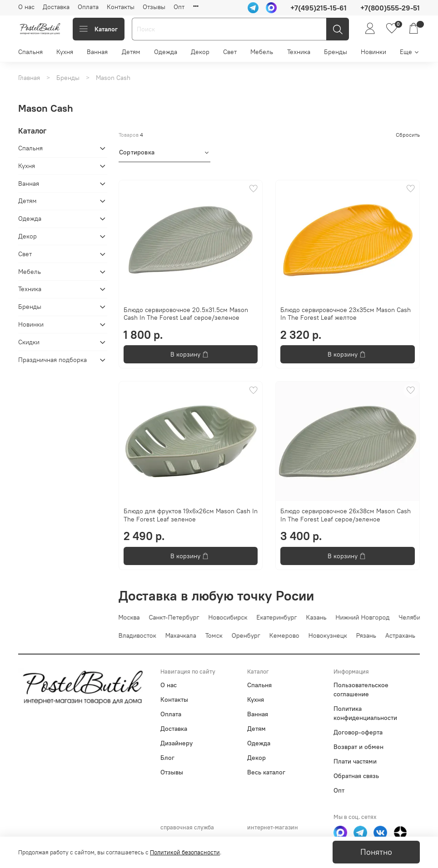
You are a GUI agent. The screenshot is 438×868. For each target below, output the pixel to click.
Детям (131, 52)
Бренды (336, 52)
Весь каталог (266, 772)
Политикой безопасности (185, 852)
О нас (26, 7)
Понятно (376, 852)
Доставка (56, 7)
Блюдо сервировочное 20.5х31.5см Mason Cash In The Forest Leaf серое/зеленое (186, 314)
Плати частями (355, 761)
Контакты (121, 7)
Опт (179, 7)
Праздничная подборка (52, 360)
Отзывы (154, 7)
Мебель (262, 52)
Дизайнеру (177, 743)
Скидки (29, 342)
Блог (167, 758)
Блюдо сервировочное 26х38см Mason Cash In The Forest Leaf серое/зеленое (346, 515)
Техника (299, 52)
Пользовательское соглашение (361, 689)
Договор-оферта (358, 732)
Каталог (99, 29)
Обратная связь (356, 776)
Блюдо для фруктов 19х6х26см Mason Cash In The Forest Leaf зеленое (191, 515)
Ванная (97, 52)
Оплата (88, 7)
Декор (200, 52)
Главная (29, 78)
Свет (230, 52)
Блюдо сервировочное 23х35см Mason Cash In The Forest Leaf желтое (346, 314)
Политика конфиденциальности (365, 713)
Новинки (373, 52)
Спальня (30, 52)
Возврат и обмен (358, 747)
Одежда (166, 52)
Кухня (65, 52)
